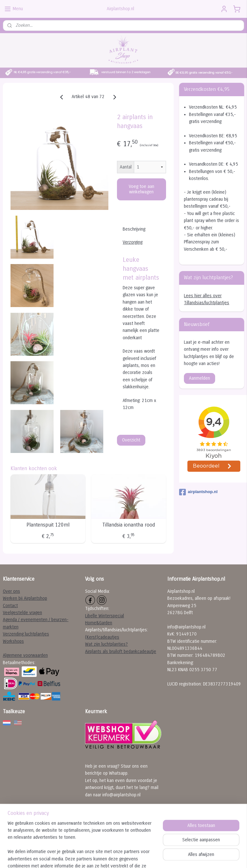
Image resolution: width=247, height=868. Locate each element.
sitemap (105, 858)
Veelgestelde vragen (22, 613)
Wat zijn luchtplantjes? (106, 644)
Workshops (13, 641)
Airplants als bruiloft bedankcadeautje (121, 652)
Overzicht (131, 440)
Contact (10, 606)
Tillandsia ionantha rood (129, 525)
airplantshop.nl (198, 492)
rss (116, 858)
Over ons (11, 591)
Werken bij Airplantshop (25, 598)
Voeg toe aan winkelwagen (142, 189)
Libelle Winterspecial (105, 616)
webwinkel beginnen (138, 858)
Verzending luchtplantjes (26, 634)
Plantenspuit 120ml (48, 525)
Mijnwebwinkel (188, 858)
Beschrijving (134, 229)
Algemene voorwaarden (25, 655)
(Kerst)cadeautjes (102, 637)
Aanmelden (200, 378)
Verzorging (133, 242)
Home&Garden (99, 623)
